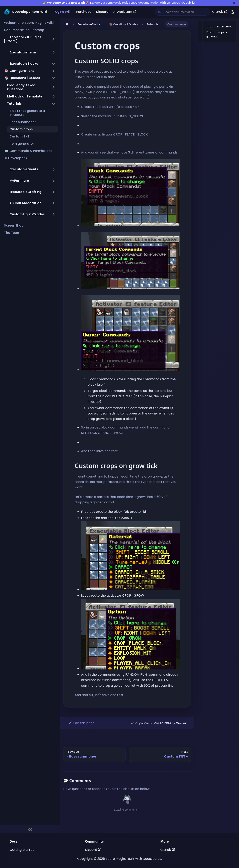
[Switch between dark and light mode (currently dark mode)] (233, 12)
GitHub (220, 12)
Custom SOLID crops (219, 27)
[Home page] (67, 24)
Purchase (84, 12)
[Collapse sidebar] (30, 829)
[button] (30, 39)
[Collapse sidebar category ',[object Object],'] (53, 64)
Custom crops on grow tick (217, 34)
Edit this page (81, 723)
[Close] (234, 3)
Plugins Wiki (62, 12)
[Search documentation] (185, 12)
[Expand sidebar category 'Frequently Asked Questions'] (53, 87)
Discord (102, 12)
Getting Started (22, 850)
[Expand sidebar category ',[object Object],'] (53, 52)
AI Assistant (125, 12)
